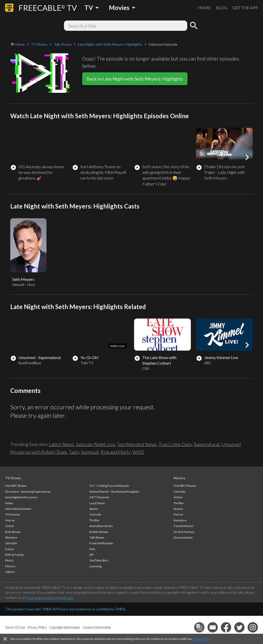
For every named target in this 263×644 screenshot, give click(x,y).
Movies (180, 478)
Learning (95, 566)
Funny (10, 549)
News (9, 503)
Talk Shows (97, 537)
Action (178, 497)
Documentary (183, 537)
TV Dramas (13, 514)
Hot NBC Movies (185, 486)
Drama (178, 509)
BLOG (222, 8)
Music (9, 560)
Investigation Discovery (21, 497)
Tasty (74, 452)
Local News (97, 503)
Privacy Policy (202, 639)
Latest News (61, 444)
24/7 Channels (99, 497)
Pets (92, 549)
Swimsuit (90, 452)
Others (10, 572)
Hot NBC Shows (16, 486)
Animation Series (101, 526)
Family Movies (184, 526)
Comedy (95, 514)
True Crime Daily (175, 444)
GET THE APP (245, 8)
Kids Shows (13, 532)
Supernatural (207, 444)
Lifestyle (11, 543)
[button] (247, 157)
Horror (10, 520)
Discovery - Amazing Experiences (28, 492)
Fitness (10, 566)
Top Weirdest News (137, 444)
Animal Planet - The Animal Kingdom (114, 492)
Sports (94, 509)
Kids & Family (15, 555)
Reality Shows (99, 532)
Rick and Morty (116, 452)
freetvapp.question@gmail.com (49, 597)
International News (18, 509)
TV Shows (13, 478)
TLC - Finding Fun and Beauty (109, 486)
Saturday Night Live (95, 444)
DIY (92, 555)
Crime (10, 526)
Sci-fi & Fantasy (184, 532)
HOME (204, 8)
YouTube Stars (99, 560)
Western (11, 537)
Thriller (95, 520)
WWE (138, 452)
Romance (180, 520)
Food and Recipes (101, 543)
